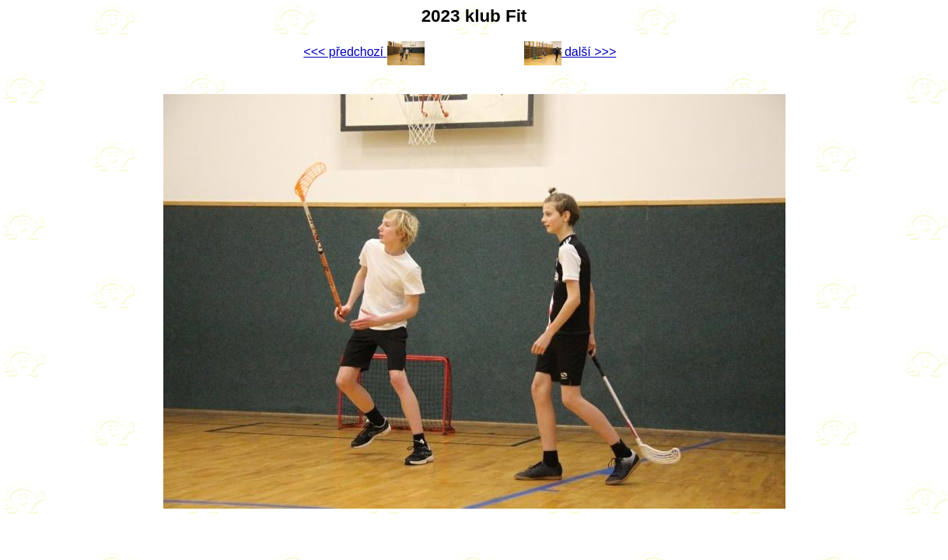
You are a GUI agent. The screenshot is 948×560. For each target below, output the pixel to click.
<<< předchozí (364, 52)
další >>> (570, 52)
